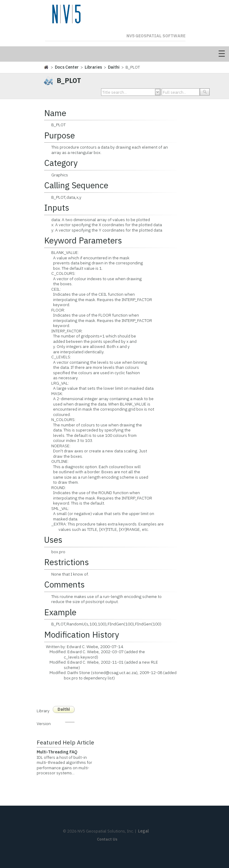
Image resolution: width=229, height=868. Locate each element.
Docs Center (67, 67)
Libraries (93, 67)
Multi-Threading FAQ (57, 752)
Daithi (114, 67)
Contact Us (107, 839)
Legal (143, 831)
